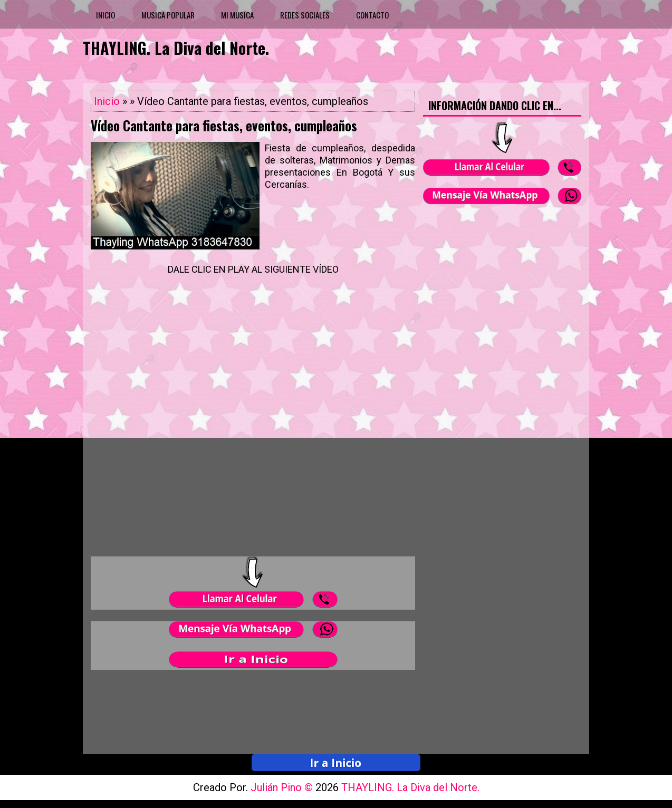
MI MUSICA (237, 15)
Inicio (107, 101)
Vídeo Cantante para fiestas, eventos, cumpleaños (224, 126)
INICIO (105, 15)
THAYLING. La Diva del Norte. (176, 48)
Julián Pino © (283, 787)
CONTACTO (372, 15)
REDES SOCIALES (305, 15)
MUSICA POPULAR (168, 15)
